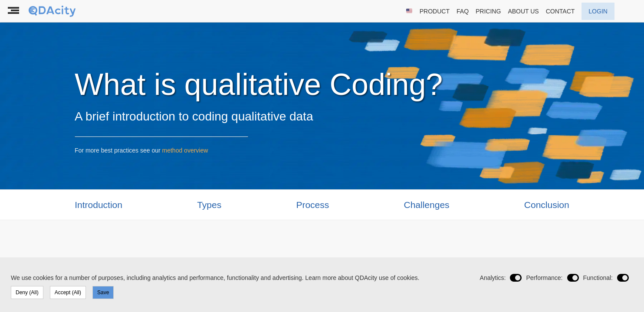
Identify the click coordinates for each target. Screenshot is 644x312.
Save (103, 292)
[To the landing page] (53, 11)
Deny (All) (27, 292)
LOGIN (598, 11)
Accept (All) (68, 292)
